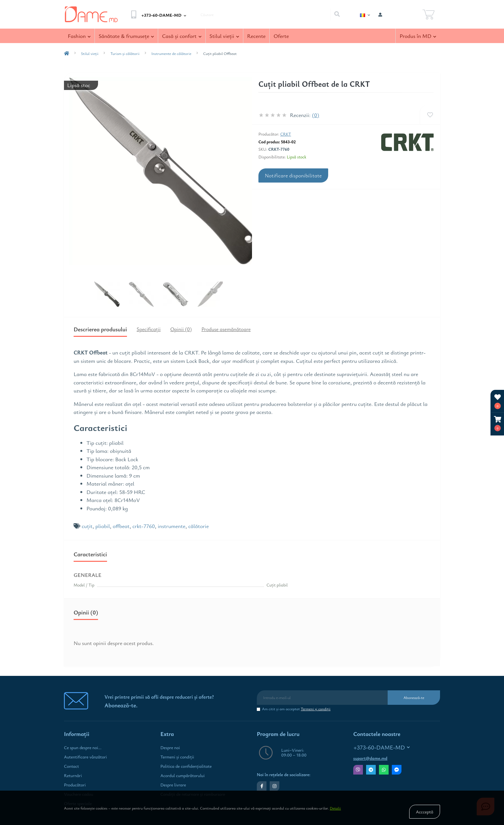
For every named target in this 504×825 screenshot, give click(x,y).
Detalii (335, 808)
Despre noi (170, 748)
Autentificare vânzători (85, 757)
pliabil (103, 526)
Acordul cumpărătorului (183, 776)
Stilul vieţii (224, 36)
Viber (358, 770)
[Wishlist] (430, 115)
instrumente (172, 526)
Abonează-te (414, 697)
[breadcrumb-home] (67, 53)
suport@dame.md (370, 758)
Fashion (79, 36)
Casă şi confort (182, 36)
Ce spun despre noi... (83, 748)
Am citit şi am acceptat (296, 709)
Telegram (371, 770)
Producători (75, 785)
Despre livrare (173, 785)
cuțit (87, 526)
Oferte (281, 36)
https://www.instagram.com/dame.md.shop (274, 786)
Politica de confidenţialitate (186, 766)
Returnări (73, 776)
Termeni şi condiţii (316, 709)
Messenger (397, 770)
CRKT (286, 134)
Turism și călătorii (125, 53)
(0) (316, 115)
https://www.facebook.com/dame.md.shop (262, 786)
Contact (72, 766)
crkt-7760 (144, 526)
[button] (498, 424)
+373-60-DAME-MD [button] (382, 747)
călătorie (199, 526)
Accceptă (425, 812)
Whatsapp (384, 770)
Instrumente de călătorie (171, 53)
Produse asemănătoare (226, 329)
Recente (256, 36)
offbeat (121, 526)
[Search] (337, 14)
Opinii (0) (181, 329)
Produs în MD (418, 36)
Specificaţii (149, 329)
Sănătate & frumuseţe (126, 36)
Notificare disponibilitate (293, 175)
